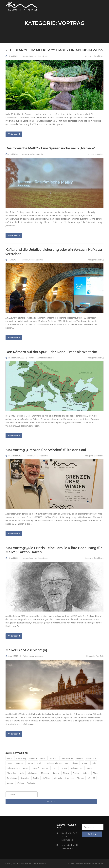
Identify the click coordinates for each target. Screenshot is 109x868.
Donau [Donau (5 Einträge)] (43, 759)
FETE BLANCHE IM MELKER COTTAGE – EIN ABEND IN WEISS (54, 51)
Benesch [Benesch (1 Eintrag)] (33, 759)
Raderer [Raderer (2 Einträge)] (86, 773)
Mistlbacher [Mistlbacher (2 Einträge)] (33, 773)
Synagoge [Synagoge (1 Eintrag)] (69, 778)
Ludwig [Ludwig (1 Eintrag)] (64, 768)
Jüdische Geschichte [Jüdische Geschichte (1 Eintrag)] (53, 763)
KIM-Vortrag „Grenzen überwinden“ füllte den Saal (46, 450)
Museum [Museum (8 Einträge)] (45, 773)
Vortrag (100, 154)
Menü (101, 6)
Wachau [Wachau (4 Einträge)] (20, 783)
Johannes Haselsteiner (39, 56)
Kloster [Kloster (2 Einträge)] (75, 763)
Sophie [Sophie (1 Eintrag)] (36, 778)
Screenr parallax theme (78, 863)
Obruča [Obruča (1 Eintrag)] (66, 773)
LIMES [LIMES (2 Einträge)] (55, 768)
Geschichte (99, 56)
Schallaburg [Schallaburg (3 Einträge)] (12, 778)
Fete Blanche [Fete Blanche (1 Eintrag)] (67, 759)
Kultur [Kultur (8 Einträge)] (95, 763)
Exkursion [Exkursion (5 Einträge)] (54, 759)
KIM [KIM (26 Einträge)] (67, 763)
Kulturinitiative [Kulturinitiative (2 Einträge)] (13, 768)
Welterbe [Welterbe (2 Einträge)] (31, 783)
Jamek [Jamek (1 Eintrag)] (30, 763)
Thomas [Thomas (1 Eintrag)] (81, 778)
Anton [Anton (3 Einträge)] (10, 759)
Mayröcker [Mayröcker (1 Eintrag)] (12, 773)
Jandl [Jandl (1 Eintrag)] (39, 763)
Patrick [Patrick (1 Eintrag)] (76, 773)
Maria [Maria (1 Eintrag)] (89, 768)
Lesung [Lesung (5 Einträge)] (45, 768)
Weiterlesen (14, 134)
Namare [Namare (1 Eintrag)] (56, 773)
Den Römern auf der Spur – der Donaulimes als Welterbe (51, 352)
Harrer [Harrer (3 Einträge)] (10, 763)
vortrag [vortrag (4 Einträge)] (10, 783)
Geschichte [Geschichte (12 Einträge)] (91, 759)
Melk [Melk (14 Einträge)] (22, 773)
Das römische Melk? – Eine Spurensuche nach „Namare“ (50, 149)
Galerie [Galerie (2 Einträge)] (79, 759)
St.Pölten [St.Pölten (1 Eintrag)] (46, 778)
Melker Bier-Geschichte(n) (26, 650)
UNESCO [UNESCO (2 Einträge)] (91, 778)
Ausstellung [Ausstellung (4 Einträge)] (21, 759)
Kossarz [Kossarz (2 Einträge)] (85, 763)
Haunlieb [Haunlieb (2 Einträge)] (20, 763)
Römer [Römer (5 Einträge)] (96, 773)
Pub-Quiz (100, 656)
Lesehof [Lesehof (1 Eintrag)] (35, 768)
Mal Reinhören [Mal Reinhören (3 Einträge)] (77, 768)
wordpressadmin (35, 154)
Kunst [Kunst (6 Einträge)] (26, 768)
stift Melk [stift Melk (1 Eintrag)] (58, 778)
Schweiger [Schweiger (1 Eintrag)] (25, 778)
